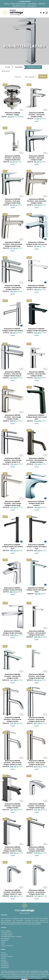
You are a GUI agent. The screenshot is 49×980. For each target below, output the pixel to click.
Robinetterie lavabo (34, 67)
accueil (3, 953)
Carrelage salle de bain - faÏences (11, 936)
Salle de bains (5, 938)
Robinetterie (19, 67)
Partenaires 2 (5, 964)
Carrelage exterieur (7, 935)
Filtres (43, 76)
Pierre (3, 944)
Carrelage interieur (7, 933)
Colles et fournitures (7, 946)
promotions (4, 955)
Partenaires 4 (5, 968)
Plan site (4, 960)
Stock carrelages (6, 931)
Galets (3, 942)
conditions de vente (7, 957)
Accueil (8, 67)
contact (3, 958)
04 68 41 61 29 (25, 2)
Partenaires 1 (5, 962)
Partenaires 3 (5, 966)
